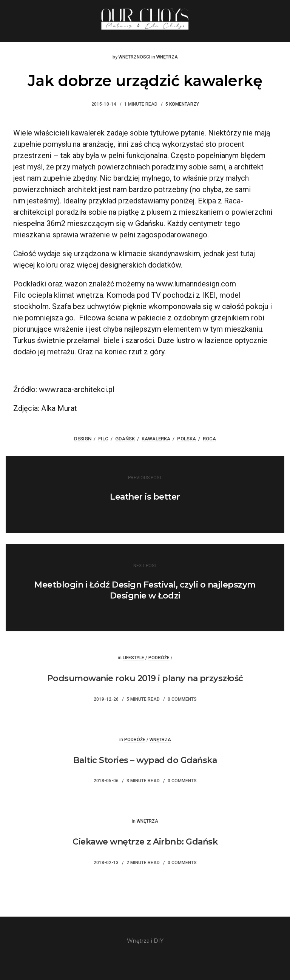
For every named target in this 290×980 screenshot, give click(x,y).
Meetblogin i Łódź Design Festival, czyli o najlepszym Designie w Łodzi (145, 590)
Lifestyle (133, 658)
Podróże (159, 658)
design (83, 439)
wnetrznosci (134, 57)
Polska (187, 439)
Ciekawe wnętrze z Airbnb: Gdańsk (145, 842)
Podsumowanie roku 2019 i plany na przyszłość (145, 678)
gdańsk (125, 439)
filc (103, 439)
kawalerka (156, 439)
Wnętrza (167, 57)
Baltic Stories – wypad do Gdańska (145, 760)
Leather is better (145, 497)
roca (209, 439)
